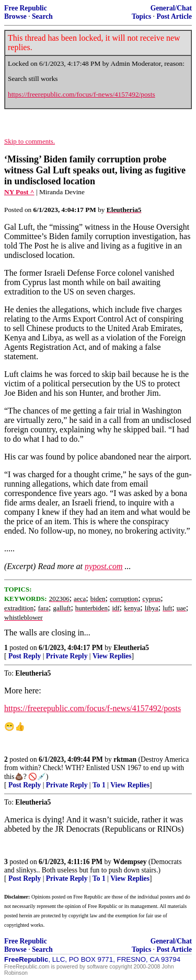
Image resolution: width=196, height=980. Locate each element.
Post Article (174, 16)
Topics (141, 16)
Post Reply (25, 656)
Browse (15, 16)
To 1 (99, 785)
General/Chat (171, 8)
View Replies (112, 656)
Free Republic (26, 8)
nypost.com (103, 566)
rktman (125, 759)
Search (42, 16)
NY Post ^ (19, 192)
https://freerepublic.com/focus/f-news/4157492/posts (82, 94)
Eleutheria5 (131, 648)
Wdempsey (130, 862)
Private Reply (67, 656)
